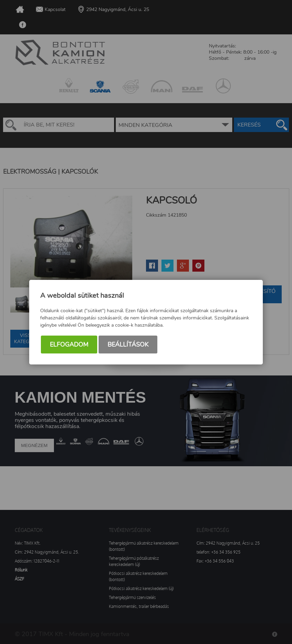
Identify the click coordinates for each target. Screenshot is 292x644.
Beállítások (128, 345)
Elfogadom (69, 345)
